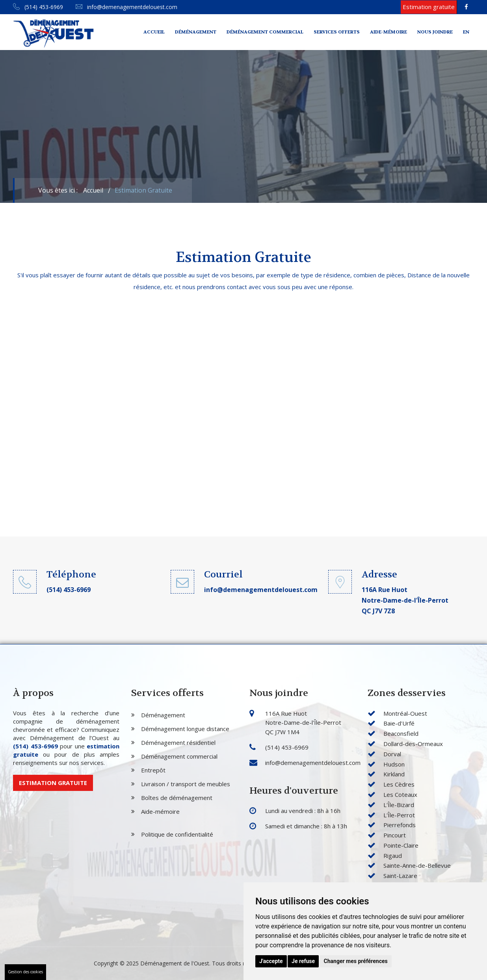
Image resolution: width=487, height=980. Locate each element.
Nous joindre (435, 32)
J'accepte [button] (271, 961)
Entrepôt (153, 770)
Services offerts (337, 32)
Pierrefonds (400, 825)
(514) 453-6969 (38, 7)
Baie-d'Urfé (399, 723)
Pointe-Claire (401, 845)
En (466, 32)
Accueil (154, 32)
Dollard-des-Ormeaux (413, 744)
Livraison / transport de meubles (186, 784)
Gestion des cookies (25, 972)
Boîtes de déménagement (177, 798)
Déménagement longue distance (185, 729)
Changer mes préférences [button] (356, 961)
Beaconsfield (401, 733)
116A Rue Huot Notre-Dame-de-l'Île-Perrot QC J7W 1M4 (303, 723)
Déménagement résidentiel (178, 742)
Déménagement (196, 32)
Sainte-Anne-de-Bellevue (417, 865)
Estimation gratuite (53, 783)
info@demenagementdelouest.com (126, 7)
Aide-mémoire (388, 32)
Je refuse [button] (303, 961)
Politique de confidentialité (177, 834)
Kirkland (394, 774)
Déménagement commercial (265, 32)
